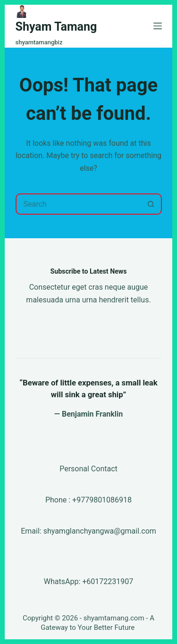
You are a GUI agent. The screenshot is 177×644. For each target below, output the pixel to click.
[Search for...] (78, 204)
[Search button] (151, 204)
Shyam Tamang (56, 27)
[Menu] (158, 26)
